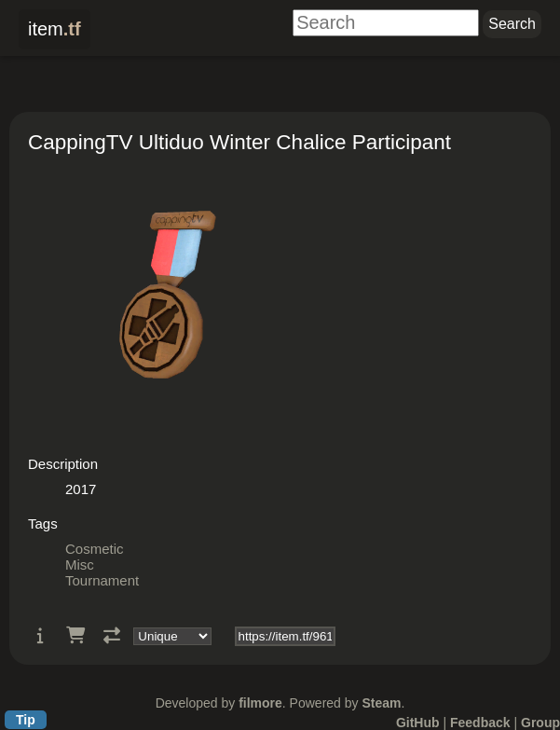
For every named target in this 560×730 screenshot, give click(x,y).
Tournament (102, 580)
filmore (260, 703)
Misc (80, 565)
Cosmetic (95, 549)
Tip (26, 720)
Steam (381, 703)
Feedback (480, 723)
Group (540, 723)
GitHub (418, 723)
